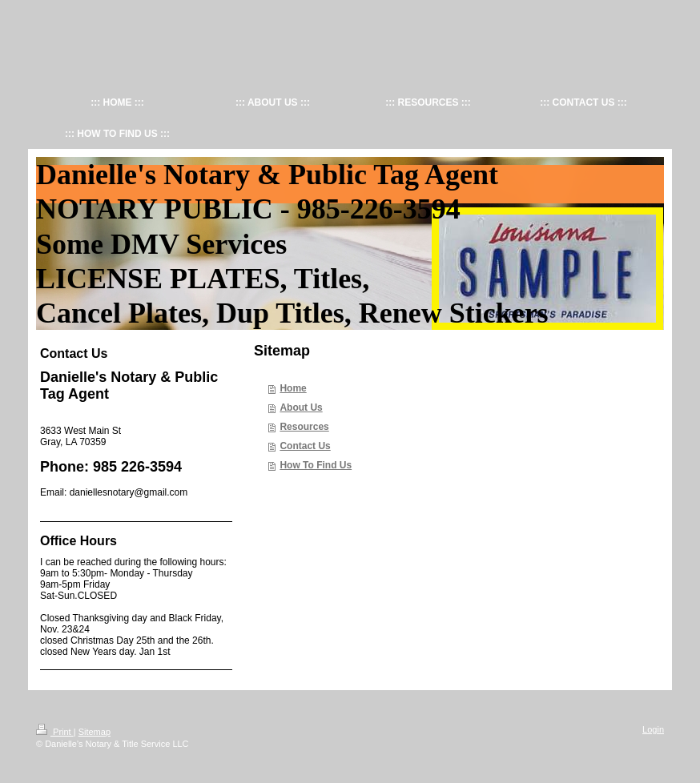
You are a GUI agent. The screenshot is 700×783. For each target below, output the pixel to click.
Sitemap (95, 732)
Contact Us (305, 446)
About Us (301, 408)
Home (293, 388)
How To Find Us (316, 465)
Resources (304, 427)
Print (55, 732)
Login (653, 729)
